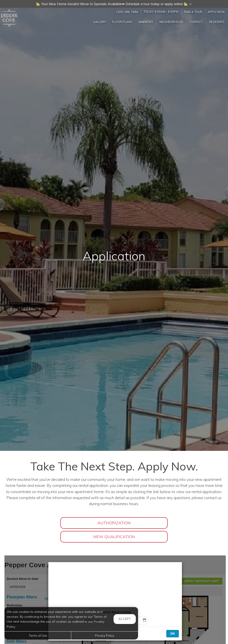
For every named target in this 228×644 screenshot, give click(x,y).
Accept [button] (125, 619)
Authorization (114, 523)
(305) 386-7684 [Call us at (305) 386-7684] (127, 12)
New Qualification (114, 537)
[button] (114, 4)
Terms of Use (38, 635)
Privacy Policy (105, 635)
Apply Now (216, 12)
